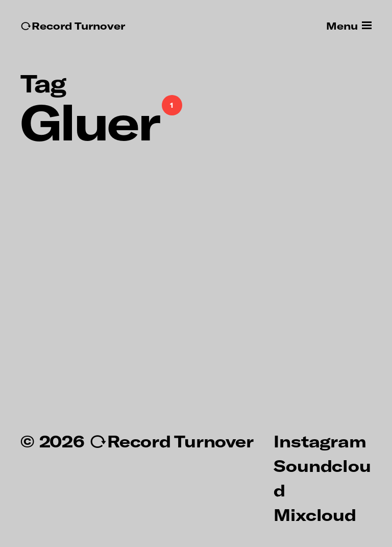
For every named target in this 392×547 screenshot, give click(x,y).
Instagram (320, 441)
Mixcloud (315, 514)
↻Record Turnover (73, 26)
